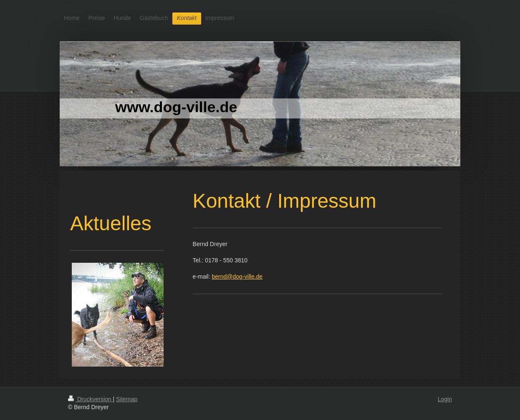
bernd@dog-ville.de (237, 277)
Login (445, 399)
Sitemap (127, 399)
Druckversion (90, 399)
